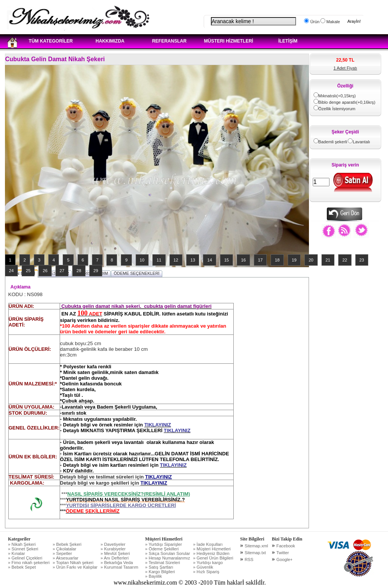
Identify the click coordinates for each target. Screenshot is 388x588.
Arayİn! (354, 21)
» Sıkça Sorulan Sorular (168, 553)
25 (28, 271)
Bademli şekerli (333, 142)
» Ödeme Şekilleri (162, 549)
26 (45, 271)
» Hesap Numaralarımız (168, 558)
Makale (333, 22)
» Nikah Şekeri (22, 544)
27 (62, 271)
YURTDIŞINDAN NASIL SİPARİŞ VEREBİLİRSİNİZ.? (125, 500)
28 (79, 271)
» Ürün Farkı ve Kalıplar (75, 567)
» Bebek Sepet (22, 567)
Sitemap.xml (257, 546)
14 (209, 260)
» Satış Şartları (159, 567)
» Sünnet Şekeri (23, 549)
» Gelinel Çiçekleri (25, 558)
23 (362, 260)
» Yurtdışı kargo (208, 563)
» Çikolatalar (64, 549)
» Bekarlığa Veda (117, 563)
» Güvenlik (203, 567)
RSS (249, 559)
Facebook (286, 546)
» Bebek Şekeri (67, 544)
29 (96, 271)
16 (243, 260)
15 (226, 260)
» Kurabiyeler (113, 549)
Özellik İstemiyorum (337, 109)
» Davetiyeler (113, 544)
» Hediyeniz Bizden (211, 553)
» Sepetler (62, 553)
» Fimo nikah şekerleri (29, 563)
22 (345, 260)
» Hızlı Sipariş (206, 572)
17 (260, 260)
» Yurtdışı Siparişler (164, 544)
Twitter (283, 553)
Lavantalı (361, 142)
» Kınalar (17, 553)
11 (159, 260)
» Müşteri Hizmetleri (212, 549)
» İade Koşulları (208, 544)
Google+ (284, 559)
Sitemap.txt (255, 553)
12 (176, 260)
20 (311, 260)
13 (193, 260)
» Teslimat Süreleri (163, 563)
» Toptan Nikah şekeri (73, 563)
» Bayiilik (154, 576)
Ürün (314, 22)
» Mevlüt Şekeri (115, 553)
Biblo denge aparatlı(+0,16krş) (347, 102)
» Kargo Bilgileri (160, 572)
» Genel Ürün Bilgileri (213, 558)
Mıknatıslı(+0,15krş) (337, 96)
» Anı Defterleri (115, 558)
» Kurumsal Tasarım (120, 567)
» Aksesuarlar (65, 558)
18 (277, 260)
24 (11, 271)
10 (142, 260)
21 (328, 260)
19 (294, 260)
